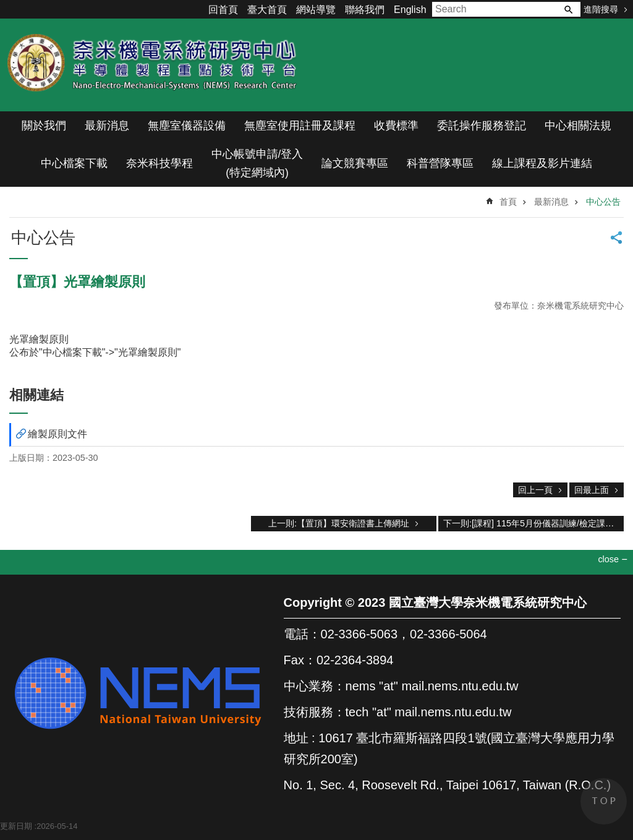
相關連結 (36, 395)
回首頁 (223, 10)
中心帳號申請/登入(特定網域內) (257, 163)
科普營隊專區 (440, 163)
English (410, 10)
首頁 (508, 202)
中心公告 (603, 202)
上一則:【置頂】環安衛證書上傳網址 (339, 523)
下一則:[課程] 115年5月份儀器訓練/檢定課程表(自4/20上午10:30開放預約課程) (533, 523)
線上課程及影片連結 (542, 163)
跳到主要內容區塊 (6, 6)
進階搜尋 (601, 9)
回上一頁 (535, 490)
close (608, 559)
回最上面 (592, 490)
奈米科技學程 (159, 163)
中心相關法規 (578, 126)
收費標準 (396, 126)
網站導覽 (316, 10)
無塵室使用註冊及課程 (300, 126)
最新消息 (107, 126)
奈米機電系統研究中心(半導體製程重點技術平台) (155, 65)
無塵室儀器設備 (187, 126)
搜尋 (568, 9)
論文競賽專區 (355, 163)
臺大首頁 (267, 10)
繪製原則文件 (57, 434)
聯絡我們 (365, 10)
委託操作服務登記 (482, 126)
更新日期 (16, 826)
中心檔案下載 (74, 163)
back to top (604, 801)
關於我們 (44, 126)
